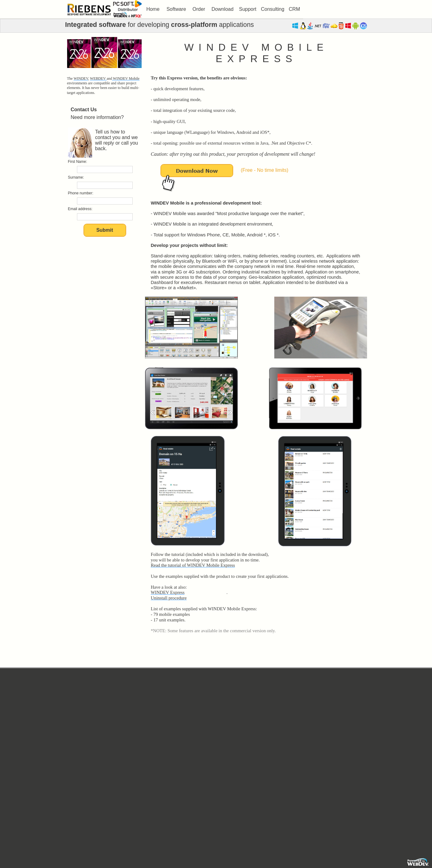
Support (248, 9)
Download (222, 9)
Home (153, 9)
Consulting (273, 9)
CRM (294, 9)
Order (199, 9)
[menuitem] (153, 9)
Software (176, 9)
